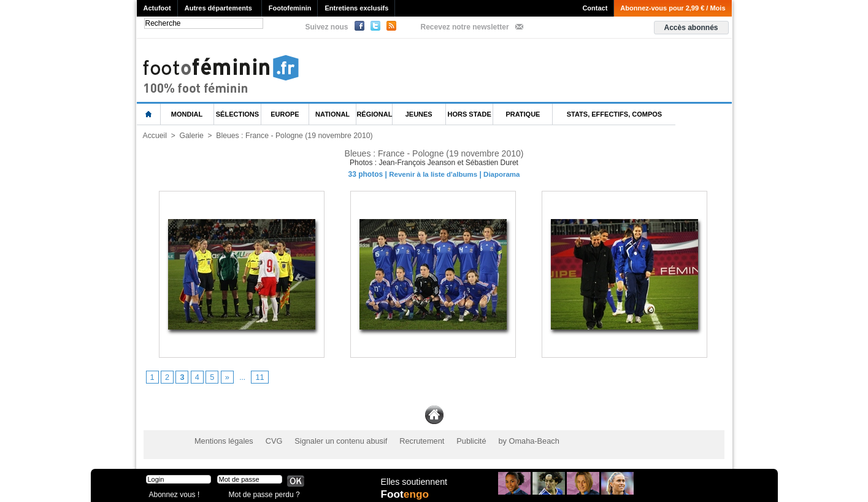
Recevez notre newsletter (465, 27)
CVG (270, 441)
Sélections (237, 114)
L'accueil (149, 114)
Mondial (187, 114)
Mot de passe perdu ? (261, 492)
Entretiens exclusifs (356, 8)
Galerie (191, 136)
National (332, 114)
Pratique (523, 114)
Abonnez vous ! (172, 492)
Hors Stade (470, 114)
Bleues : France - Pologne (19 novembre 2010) (292, 136)
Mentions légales (222, 441)
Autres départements (218, 8)
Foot (406, 494)
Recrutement (411, 441)
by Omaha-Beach (513, 441)
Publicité (458, 441)
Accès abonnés (691, 28)
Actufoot (157, 8)
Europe (285, 114)
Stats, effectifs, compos (614, 114)
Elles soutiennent (414, 482)
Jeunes (419, 114)
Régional (374, 114)
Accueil (155, 136)
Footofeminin (290, 8)
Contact (595, 8)
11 (258, 377)
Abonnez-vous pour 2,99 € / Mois (673, 8)
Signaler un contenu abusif (334, 441)
